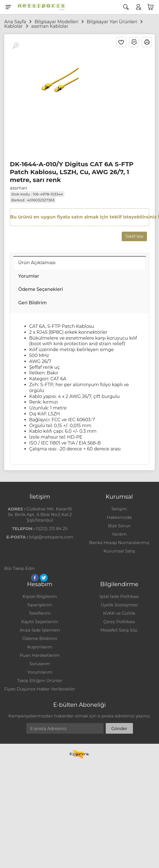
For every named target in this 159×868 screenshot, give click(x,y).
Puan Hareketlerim (40, 655)
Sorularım (40, 664)
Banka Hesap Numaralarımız (119, 543)
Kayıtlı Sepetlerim (40, 622)
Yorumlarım (40, 672)
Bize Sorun (119, 526)
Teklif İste (134, 236)
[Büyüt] (16, 46)
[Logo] (40, 7)
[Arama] (126, 7)
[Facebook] (35, 578)
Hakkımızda (119, 517)
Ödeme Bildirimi (40, 638)
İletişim (119, 509)
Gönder (119, 728)
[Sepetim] (151, 7)
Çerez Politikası (119, 622)
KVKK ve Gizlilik (119, 613)
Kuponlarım (40, 647)
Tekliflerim (40, 613)
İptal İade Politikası (119, 596)
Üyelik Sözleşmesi (119, 605)
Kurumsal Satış (119, 551)
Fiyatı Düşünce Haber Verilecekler (40, 689)
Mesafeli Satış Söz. (119, 630)
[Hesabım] (138, 7)
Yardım (119, 534)
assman (19, 188)
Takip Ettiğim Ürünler (40, 681)
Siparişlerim (40, 605)
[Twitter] (44, 578)
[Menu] (8, 7)
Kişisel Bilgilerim (40, 596)
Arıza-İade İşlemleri (40, 630)
